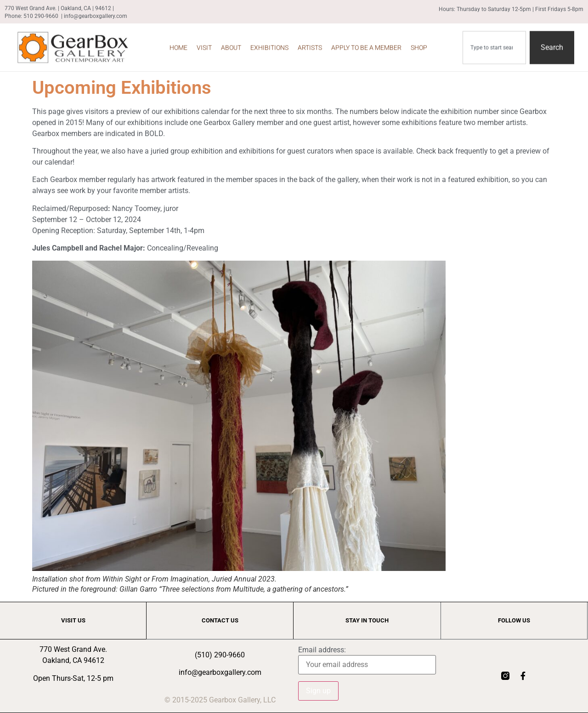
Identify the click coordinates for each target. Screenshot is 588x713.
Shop (419, 45)
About (231, 45)
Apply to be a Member (366, 45)
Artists (310, 45)
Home (178, 45)
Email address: (322, 650)
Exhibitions (269, 45)
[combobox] (494, 45)
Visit (204, 45)
